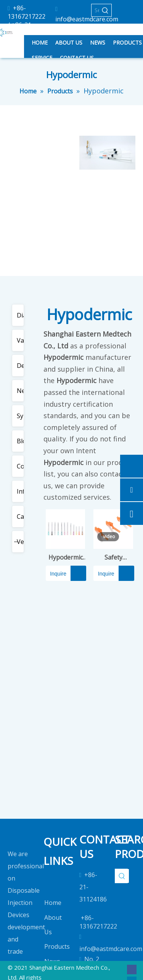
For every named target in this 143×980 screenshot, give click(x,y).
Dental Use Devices (21, 366)
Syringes (21, 416)
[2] (108, 153)
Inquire (56, 573)
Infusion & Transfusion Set (21, 491)
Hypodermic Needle (66, 557)
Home (53, 903)
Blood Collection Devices (21, 441)
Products (57, 946)
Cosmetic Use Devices (21, 466)
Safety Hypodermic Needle (113, 557)
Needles (21, 391)
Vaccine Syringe (21, 340)
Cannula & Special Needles (21, 516)
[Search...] (95, 10)
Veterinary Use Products (21, 542)
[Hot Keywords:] (105, 10)
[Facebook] (132, 969)
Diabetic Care (21, 315)
